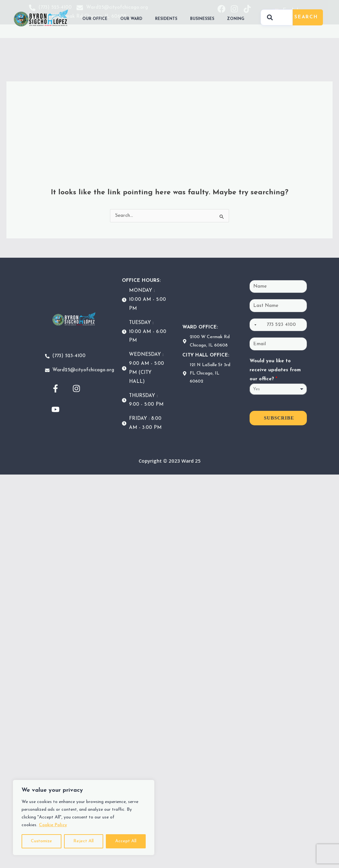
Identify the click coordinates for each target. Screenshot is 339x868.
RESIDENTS (166, 19)
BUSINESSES (202, 19)
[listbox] (278, 389)
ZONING (236, 19)
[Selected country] (254, 325)
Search (306, 17)
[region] (84, 817)
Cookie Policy (53, 825)
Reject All (83, 841)
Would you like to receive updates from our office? (275, 370)
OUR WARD (131, 19)
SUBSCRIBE (279, 418)
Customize (41, 841)
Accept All (126, 841)
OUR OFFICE (95, 19)
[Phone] (278, 325)
